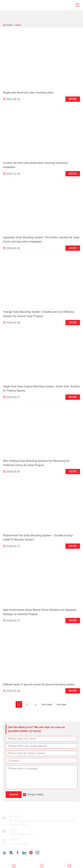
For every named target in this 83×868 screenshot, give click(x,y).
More (73, 99)
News (18, 25)
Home (9, 25)
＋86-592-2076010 (19, 844)
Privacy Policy (35, 794)
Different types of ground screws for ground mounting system (39, 684)
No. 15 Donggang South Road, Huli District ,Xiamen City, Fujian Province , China (42, 823)
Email (14, 830)
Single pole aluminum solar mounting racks (28, 93)
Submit (14, 794)
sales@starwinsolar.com (22, 834)
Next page (47, 704)
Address (16, 817)
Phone (14, 840)
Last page (61, 704)
